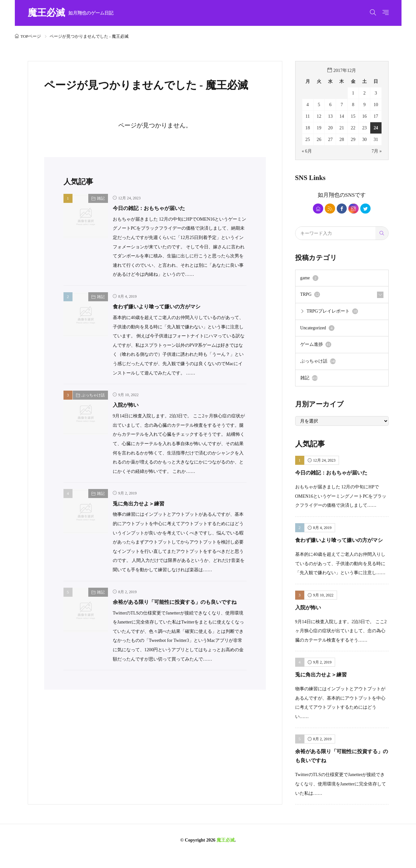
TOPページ (31, 36)
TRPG (310, 296)
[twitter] (368, 209)
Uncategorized (318, 330)
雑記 (101, 198)
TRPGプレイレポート (333, 313)
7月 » (377, 151)
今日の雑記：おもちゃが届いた (156, 208)
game (310, 279)
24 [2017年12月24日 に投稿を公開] (376, 128)
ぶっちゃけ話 (93, 395)
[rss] (329, 209)
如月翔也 (329, 195)
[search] (382, 234)
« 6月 (307, 151)
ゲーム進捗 (316, 347)
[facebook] (342, 209)
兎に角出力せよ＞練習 (143, 503)
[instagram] (355, 209)
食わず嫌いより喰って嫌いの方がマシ (165, 306)
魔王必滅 (71, 13)
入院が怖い (128, 405)
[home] (316, 209)
